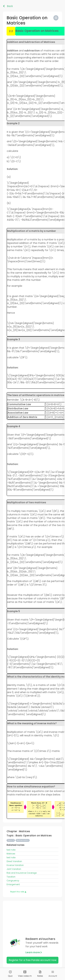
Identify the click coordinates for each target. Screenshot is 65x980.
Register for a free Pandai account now (33, 960)
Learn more (34, 952)
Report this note (18, 892)
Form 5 (11, 840)
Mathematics (23, 840)
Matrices (11, 854)
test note (11, 850)
